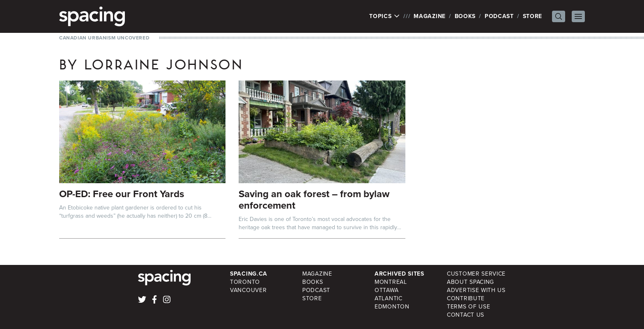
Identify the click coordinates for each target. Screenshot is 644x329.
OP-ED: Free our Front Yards (122, 194)
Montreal (391, 282)
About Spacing (470, 282)
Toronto (245, 282)
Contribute (466, 298)
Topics (385, 16)
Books (465, 16)
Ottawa (386, 290)
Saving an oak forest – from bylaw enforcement (314, 200)
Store (533, 16)
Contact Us (466, 315)
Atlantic (389, 298)
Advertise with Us (476, 290)
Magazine (430, 16)
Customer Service (476, 274)
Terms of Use (468, 307)
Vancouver (248, 290)
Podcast (499, 16)
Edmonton (392, 307)
